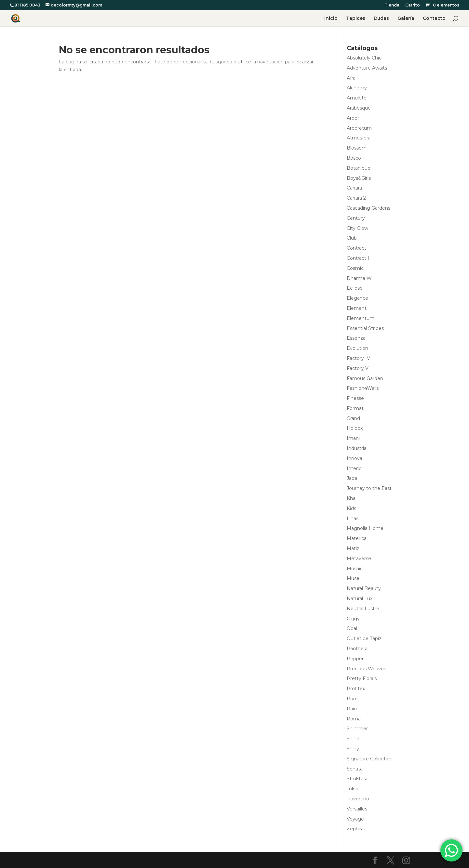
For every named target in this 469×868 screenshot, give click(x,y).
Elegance (357, 298)
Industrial (357, 448)
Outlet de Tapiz (364, 638)
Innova (355, 458)
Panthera (357, 649)
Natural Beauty (364, 588)
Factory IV (358, 358)
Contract (356, 248)
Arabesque (359, 108)
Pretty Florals (362, 678)
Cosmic (355, 268)
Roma (354, 719)
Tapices (356, 19)
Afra (351, 78)
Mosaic (355, 569)
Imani (353, 438)
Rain (352, 709)
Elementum (361, 318)
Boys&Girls (359, 178)
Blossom (357, 148)
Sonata (355, 769)
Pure (352, 699)
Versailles (357, 809)
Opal (352, 628)
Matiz (353, 548)
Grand (353, 418)
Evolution (357, 348)
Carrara (354, 188)
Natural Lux (360, 598)
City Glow (357, 228)
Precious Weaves (366, 669)
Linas (353, 519)
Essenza (356, 338)
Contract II (359, 258)
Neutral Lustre (363, 609)
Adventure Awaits (367, 68)
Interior (355, 468)
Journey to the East (369, 488)
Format (355, 408)
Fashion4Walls (363, 388)
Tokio (353, 789)
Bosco (354, 158)
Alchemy (357, 88)
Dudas (381, 19)
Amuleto (357, 98)
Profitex (356, 689)
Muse (353, 578)
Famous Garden (365, 378)
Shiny (353, 749)
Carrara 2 (356, 198)
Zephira (355, 829)
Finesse (355, 398)
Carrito (413, 5)
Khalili (353, 498)
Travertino (358, 799)
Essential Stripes (365, 328)
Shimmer (357, 729)
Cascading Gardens (368, 208)
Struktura (357, 779)
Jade (352, 478)
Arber (353, 118)
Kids (351, 508)
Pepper (355, 659)
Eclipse (355, 288)
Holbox (355, 428)
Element (357, 308)
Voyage (355, 819)
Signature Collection (370, 759)
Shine (353, 739)
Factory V (358, 368)
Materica (357, 538)
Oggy (353, 619)
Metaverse (359, 559)
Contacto (434, 19)
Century (356, 218)
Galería (406, 19)
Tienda (392, 5)
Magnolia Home (365, 528)
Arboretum (359, 128)
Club (352, 238)
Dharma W (359, 278)
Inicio (331, 19)
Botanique (359, 168)
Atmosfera (359, 138)
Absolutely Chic (364, 58)
